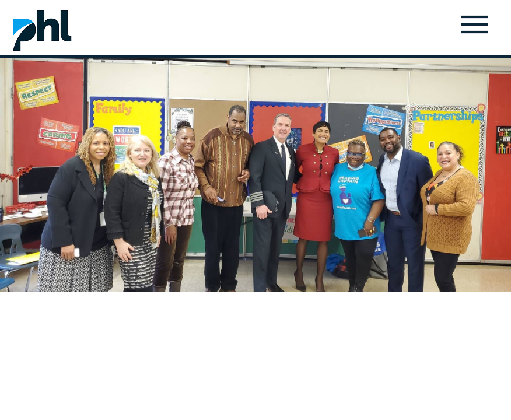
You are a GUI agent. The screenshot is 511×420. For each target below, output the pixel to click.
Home (42, 30)
